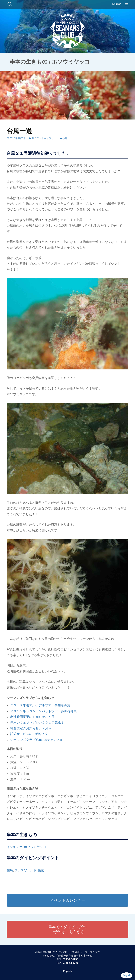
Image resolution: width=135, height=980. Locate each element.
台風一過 (19, 131)
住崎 (10, 870)
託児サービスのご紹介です (29, 734)
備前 (41, 870)
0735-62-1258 (70, 959)
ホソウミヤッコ (35, 847)
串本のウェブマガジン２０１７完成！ (37, 723)
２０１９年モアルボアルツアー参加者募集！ (42, 705)
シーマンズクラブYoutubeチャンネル (36, 740)
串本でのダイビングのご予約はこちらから (67, 929)
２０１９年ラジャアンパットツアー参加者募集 (43, 711)
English (117, 4)
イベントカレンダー (68, 900)
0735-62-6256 (71, 963)
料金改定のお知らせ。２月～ (31, 728)
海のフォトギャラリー (44, 138)
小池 (65, 138)
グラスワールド (25, 870)
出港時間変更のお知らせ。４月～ (34, 717)
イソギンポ (15, 847)
